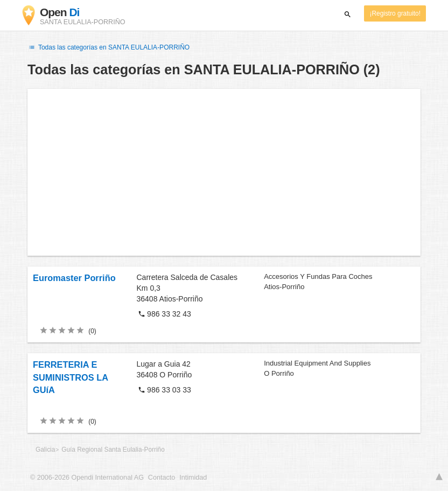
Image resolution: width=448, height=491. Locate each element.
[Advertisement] (224, 172)
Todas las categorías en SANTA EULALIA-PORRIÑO (108, 47)
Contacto (162, 478)
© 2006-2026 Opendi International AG (87, 478)
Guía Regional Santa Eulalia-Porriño (113, 450)
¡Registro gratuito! (395, 13)
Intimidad (193, 478)
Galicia (45, 450)
